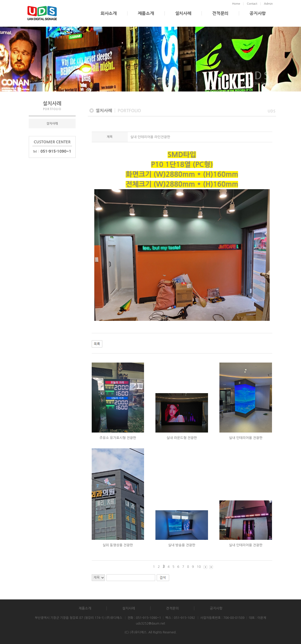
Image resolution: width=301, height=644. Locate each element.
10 (199, 567)
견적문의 (220, 13)
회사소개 (109, 13)
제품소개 (146, 13)
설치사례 (183, 13)
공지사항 (258, 13)
